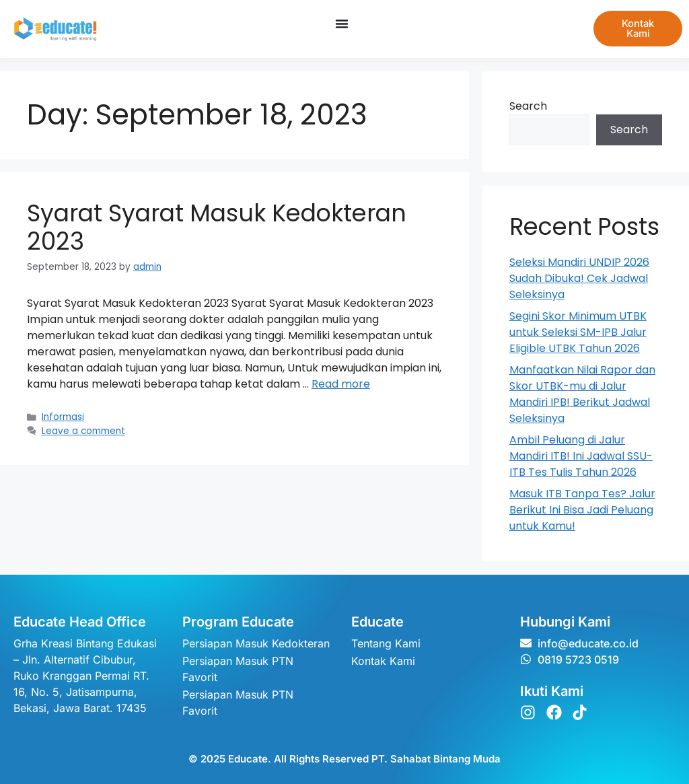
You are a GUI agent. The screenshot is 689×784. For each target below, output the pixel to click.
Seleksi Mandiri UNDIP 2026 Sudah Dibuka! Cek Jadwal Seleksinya (579, 278)
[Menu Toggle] (340, 24)
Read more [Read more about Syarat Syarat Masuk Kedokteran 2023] (341, 384)
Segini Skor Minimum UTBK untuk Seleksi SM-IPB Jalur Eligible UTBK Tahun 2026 (578, 332)
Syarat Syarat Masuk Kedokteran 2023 (217, 227)
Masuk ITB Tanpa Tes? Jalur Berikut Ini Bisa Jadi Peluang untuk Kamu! (582, 510)
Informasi (63, 417)
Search (528, 106)
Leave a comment (83, 431)
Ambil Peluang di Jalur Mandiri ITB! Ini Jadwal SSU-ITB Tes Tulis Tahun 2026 (581, 456)
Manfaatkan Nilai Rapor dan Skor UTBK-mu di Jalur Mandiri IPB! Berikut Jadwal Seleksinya (582, 394)
